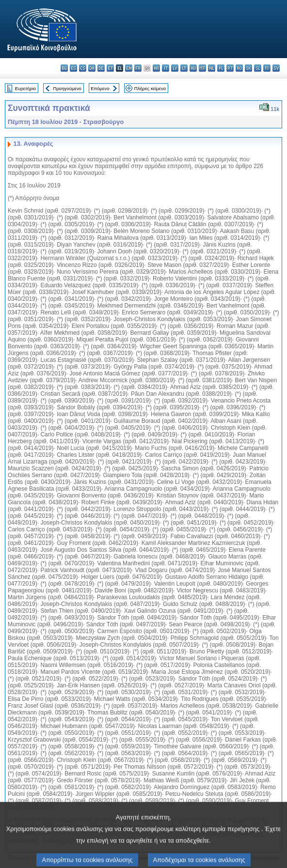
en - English (129, 68)
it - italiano (166, 68)
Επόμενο (100, 88)
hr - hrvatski (156, 68)
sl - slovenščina (258, 68)
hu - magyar (193, 68)
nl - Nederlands (212, 68)
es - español (73, 68)
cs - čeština (83, 68)
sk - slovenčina (248, 68)
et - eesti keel (110, 68)
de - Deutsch (101, 68)
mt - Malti (202, 68)
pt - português (230, 68)
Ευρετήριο (25, 88)
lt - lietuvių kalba (184, 68)
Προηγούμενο (67, 88)
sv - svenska (276, 68)
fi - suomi (267, 68)
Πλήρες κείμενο (150, 88)
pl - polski (221, 68)
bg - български (64, 68)
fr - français (138, 68)
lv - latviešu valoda (175, 68)
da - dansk (92, 68)
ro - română (239, 68)
